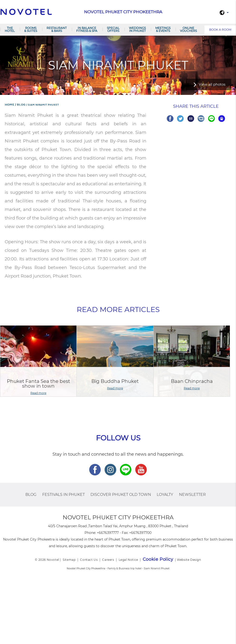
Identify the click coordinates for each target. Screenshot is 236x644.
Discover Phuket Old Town (121, 495)
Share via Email (191, 119)
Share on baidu (222, 119)
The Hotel (10, 29)
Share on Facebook (170, 119)
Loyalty (165, 495)
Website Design (189, 560)
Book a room (220, 30)
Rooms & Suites (31, 29)
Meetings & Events (163, 29)
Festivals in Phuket (64, 495)
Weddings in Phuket (137, 29)
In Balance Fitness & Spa (87, 29)
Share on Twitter (180, 119)
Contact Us (89, 560)
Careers (108, 560)
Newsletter (192, 495)
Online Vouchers (188, 29)
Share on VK (201, 119)
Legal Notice (128, 560)
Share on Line (211, 119)
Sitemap (69, 560)
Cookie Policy (158, 559)
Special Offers (113, 29)
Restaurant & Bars (57, 29)
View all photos (212, 84)
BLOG (31, 495)
